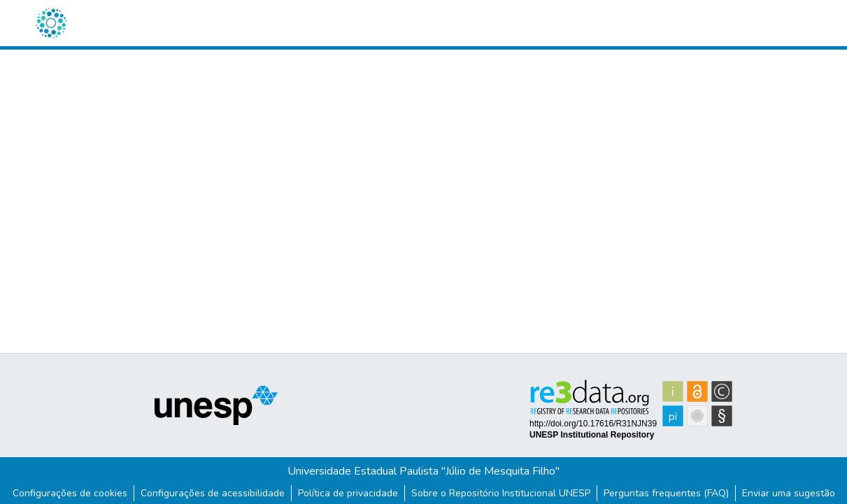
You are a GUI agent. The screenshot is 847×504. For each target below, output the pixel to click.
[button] (51, 23)
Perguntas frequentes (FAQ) (666, 493)
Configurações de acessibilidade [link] (213, 493)
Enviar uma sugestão (789, 493)
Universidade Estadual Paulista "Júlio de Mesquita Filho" (423, 471)
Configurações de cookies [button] (70, 493)
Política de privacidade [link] (348, 493)
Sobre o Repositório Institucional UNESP (501, 493)
